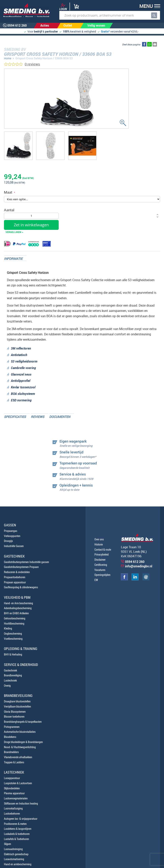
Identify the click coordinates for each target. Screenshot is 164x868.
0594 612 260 (135, 562)
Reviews (38, 417)
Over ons (99, 539)
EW (96, 580)
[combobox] (110, 15)
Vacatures (100, 570)
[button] (148, 7)
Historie (99, 544)
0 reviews (32, 64)
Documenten (60, 417)
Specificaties (15, 417)
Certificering (101, 565)
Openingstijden (102, 575)
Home (8, 58)
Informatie (13, 259)
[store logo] (25, 10)
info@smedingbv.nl (139, 566)
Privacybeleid (102, 554)
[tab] (15, 258)
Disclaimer (100, 560)
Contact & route (103, 550)
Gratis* (105, 31)
